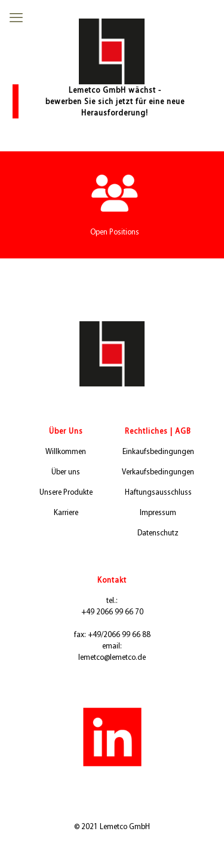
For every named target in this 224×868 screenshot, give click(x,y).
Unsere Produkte (66, 492)
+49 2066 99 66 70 (112, 612)
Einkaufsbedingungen (158, 451)
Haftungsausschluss (158, 492)
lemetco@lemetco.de (112, 657)
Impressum (158, 512)
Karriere (66, 512)
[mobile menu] (16, 18)
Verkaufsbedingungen (158, 472)
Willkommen (66, 451)
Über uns (66, 472)
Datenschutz (158, 533)
